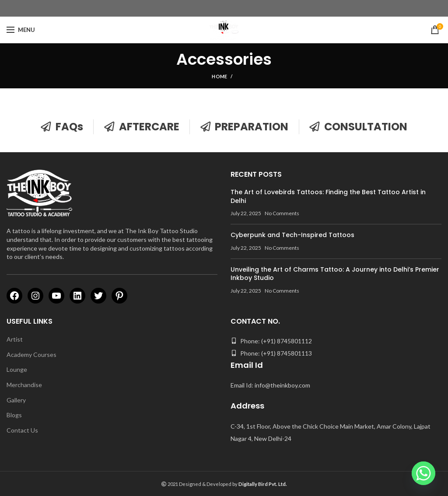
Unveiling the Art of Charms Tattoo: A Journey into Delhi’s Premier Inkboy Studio (335, 274)
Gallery (16, 400)
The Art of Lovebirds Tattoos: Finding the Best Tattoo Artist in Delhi (328, 196)
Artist (15, 339)
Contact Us (22, 430)
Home (219, 76)
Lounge (17, 369)
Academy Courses (31, 355)
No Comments (282, 213)
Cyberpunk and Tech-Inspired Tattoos (292, 235)
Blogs (14, 415)
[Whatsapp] (423, 473)
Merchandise (24, 385)
